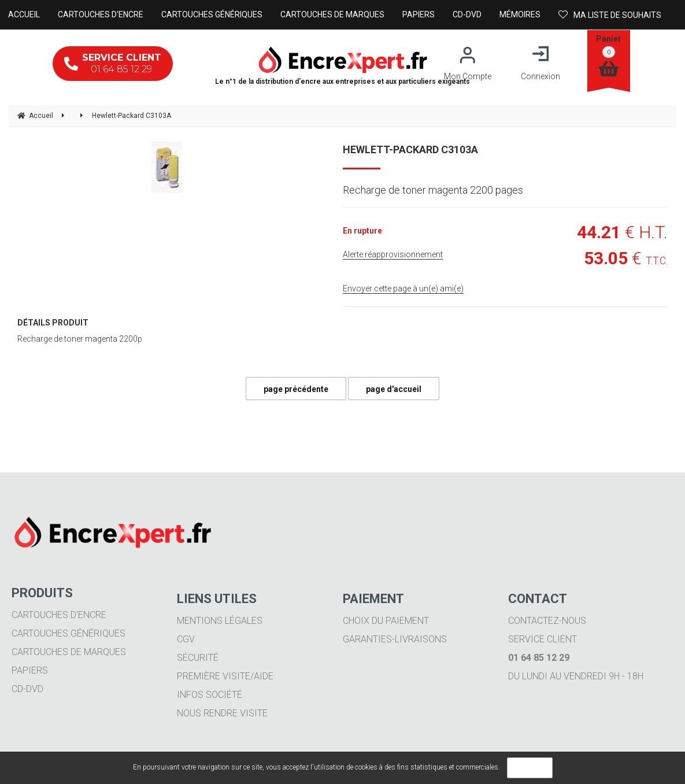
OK (530, 768)
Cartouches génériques (68, 633)
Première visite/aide (225, 676)
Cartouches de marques (69, 652)
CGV (186, 639)
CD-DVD (27, 689)
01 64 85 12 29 (113, 63)
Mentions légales (220, 621)
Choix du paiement (386, 621)
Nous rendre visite (222, 713)
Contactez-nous (547, 621)
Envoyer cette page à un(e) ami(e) (403, 289)
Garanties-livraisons (395, 639)
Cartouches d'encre (59, 615)
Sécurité (198, 658)
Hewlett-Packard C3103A (410, 149)
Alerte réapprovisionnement (393, 254)
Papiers (30, 670)
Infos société (210, 695)
